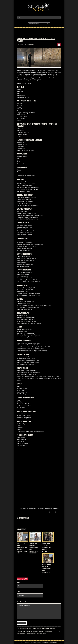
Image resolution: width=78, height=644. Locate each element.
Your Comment (22, 602)
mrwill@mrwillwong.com (50, 643)
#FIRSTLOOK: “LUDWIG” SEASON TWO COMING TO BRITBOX (47, 547)
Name (19, 582)
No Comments (30, 45)
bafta (52, 512)
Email (19, 592)
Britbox (59, 512)
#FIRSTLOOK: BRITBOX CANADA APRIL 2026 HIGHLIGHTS (47, 569)
